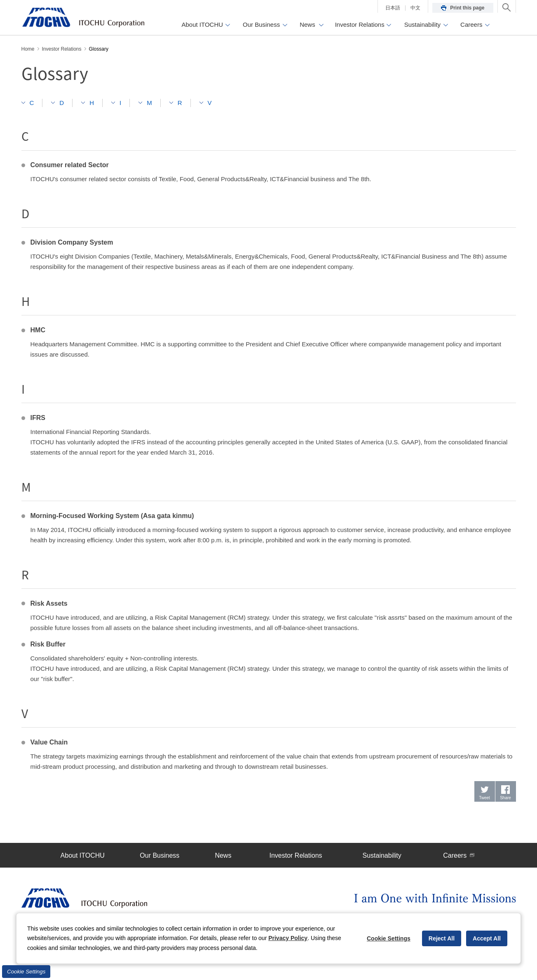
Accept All (487, 938)
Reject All (442, 938)
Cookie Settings (26, 972)
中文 (415, 8)
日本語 (393, 8)
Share (505, 798)
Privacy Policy (288, 938)
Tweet (484, 798)
